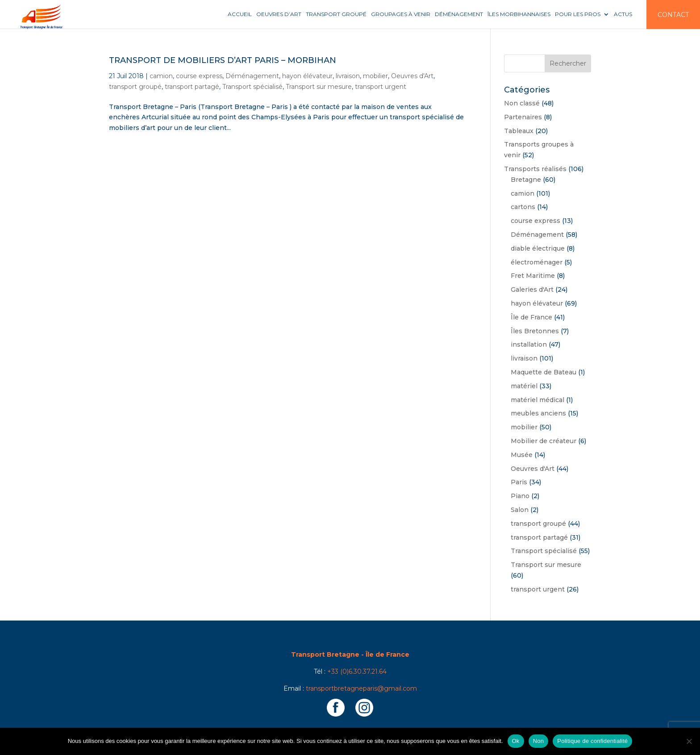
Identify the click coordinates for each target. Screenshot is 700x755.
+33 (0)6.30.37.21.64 (357, 671)
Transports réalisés (535, 169)
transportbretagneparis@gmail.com (361, 688)
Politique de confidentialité (592, 741)
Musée (522, 455)
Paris (519, 482)
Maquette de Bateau (544, 372)
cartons (523, 207)
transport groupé (135, 87)
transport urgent (381, 87)
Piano (520, 496)
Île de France (531, 317)
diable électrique (538, 248)
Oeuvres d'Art (412, 76)
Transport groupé (336, 14)
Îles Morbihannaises (519, 14)
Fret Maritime (533, 276)
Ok (516, 741)
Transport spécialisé (252, 87)
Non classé (522, 103)
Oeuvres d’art (279, 14)
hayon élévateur (307, 76)
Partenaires (523, 117)
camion (161, 76)
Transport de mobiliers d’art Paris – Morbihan (223, 60)
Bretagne (526, 180)
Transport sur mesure (319, 87)
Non (539, 741)
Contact (673, 15)
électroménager (537, 262)
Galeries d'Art (532, 289)
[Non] (689, 741)
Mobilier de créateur (544, 441)
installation (529, 344)
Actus (623, 14)
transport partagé (192, 87)
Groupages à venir (401, 14)
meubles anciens (538, 413)
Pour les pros (578, 14)
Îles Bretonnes (535, 331)
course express (199, 76)
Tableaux (519, 131)
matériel (524, 386)
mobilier (375, 76)
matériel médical (537, 400)
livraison (348, 76)
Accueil (240, 14)
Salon (520, 510)
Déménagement (459, 14)
